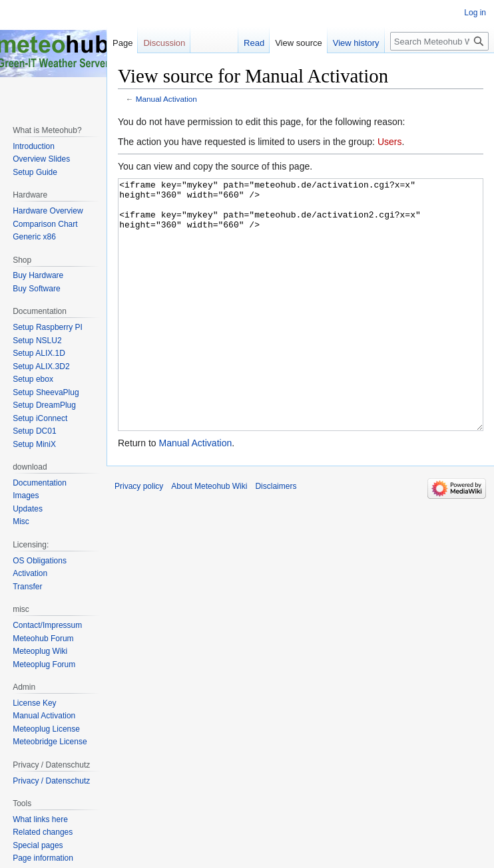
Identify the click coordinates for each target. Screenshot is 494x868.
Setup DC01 (34, 431)
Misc (21, 521)
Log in (475, 13)
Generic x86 (34, 237)
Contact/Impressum (47, 625)
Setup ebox (33, 379)
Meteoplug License (46, 729)
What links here (40, 819)
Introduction (34, 146)
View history (356, 43)
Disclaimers (276, 536)
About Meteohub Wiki (209, 536)
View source (299, 43)
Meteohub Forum (43, 639)
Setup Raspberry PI (48, 327)
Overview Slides (41, 159)
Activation (30, 573)
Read (254, 43)
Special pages (38, 845)
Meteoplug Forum (44, 664)
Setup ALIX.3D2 (41, 366)
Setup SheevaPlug (46, 392)
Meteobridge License (50, 742)
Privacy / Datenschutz (51, 781)
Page (123, 43)
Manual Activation (166, 99)
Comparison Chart (45, 224)
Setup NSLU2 (37, 341)
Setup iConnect (40, 418)
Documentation (40, 483)
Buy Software (36, 289)
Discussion (164, 43)
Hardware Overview (48, 211)
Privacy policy (139, 536)
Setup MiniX (34, 444)
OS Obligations (40, 561)
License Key (34, 703)
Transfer (27, 587)
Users (390, 142)
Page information (43, 858)
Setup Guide (35, 172)
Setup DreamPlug (44, 405)
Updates (28, 509)
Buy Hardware (38, 275)
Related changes (43, 832)
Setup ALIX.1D (39, 353)
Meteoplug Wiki (40, 651)
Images (26, 496)
